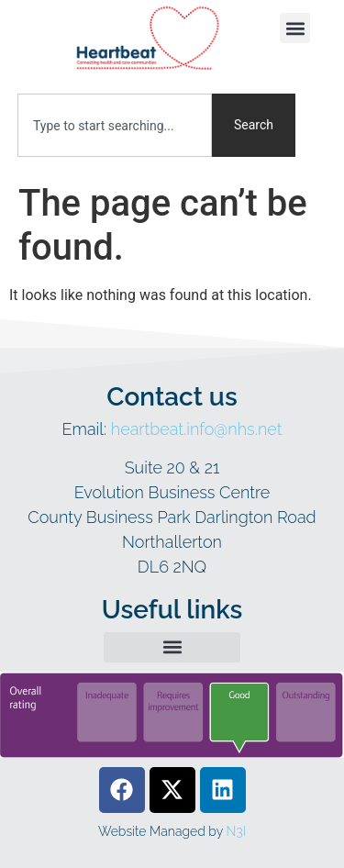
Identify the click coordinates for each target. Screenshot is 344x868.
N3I (236, 831)
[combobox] (115, 125)
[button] (295, 28)
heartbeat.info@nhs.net (197, 429)
